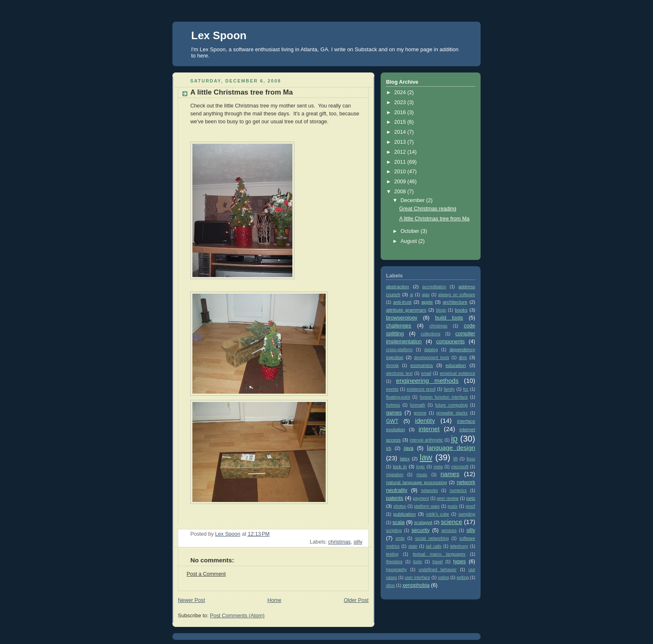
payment (421, 498)
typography (396, 570)
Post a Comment (206, 574)
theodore (394, 562)
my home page (414, 49)
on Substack (362, 49)
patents (395, 498)
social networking (432, 538)
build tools (449, 318)
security (420, 530)
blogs (441, 310)
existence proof (421, 389)
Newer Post (191, 600)
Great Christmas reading (428, 209)
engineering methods (427, 381)
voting (443, 578)
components (450, 342)
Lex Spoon (219, 35)
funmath (418, 405)
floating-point (398, 397)
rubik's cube (438, 514)
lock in (400, 467)
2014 (401, 132)
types (459, 562)
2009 (401, 182)
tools (417, 562)
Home (274, 600)
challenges (399, 326)
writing (462, 578)
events (392, 389)
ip (454, 439)
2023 (401, 102)
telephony (459, 546)
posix (453, 506)
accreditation (434, 287)
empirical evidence (457, 373)
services (449, 530)
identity (425, 421)
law (426, 457)
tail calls (434, 546)
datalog (431, 350)
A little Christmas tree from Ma (435, 219)
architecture (455, 302)
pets (471, 498)
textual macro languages (439, 554)
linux (471, 459)
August (410, 241)
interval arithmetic (426, 440)
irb (389, 448)
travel (437, 562)
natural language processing (416, 482)
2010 (401, 172)
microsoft (460, 467)
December (414, 200)
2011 (401, 162)
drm (463, 357)
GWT (392, 421)
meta (438, 467)
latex (405, 459)
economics (421, 365)
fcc (466, 389)
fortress (393, 405)
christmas (339, 542)
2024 (401, 92)
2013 (401, 142)
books (461, 310)
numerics (458, 490)
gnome (420, 413)
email (426, 373)
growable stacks (452, 413)
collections (430, 334)
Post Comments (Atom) (237, 616)
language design (451, 448)
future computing (451, 405)
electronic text (399, 373)
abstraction (398, 287)
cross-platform (399, 350)
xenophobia (416, 585)
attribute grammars (406, 310)
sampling (467, 514)
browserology (402, 318)
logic (421, 467)
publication (404, 514)
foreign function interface (444, 397)
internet (429, 429)
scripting (394, 530)
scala (398, 522)
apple (427, 302)
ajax (426, 295)
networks (429, 490)
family (449, 389)
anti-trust (402, 302)
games (394, 413)
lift (456, 459)
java (409, 448)
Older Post (356, 600)
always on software (457, 295)
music (422, 475)
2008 (401, 192)
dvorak (392, 366)
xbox (390, 585)
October (411, 231)
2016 (401, 112)
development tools (431, 358)
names (450, 474)
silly (358, 542)
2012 (401, 152)
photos (400, 506)
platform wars (427, 506)
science (452, 522)
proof (470, 506)
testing (392, 554)
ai (411, 295)
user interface (417, 578)
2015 (401, 122)
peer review (448, 498)
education (456, 365)
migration (395, 475)
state (413, 546)
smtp (400, 538)
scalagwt (423, 522)
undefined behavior (437, 570)
